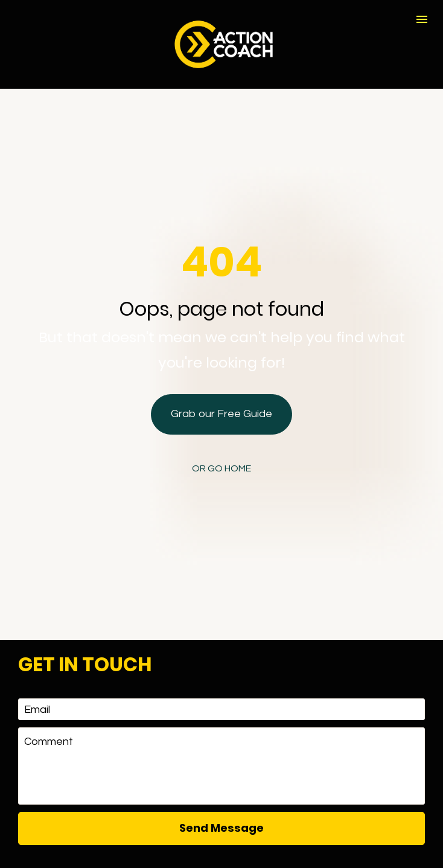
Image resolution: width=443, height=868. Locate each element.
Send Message (221, 783)
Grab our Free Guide (221, 391)
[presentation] (221, 828)
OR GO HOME (221, 446)
